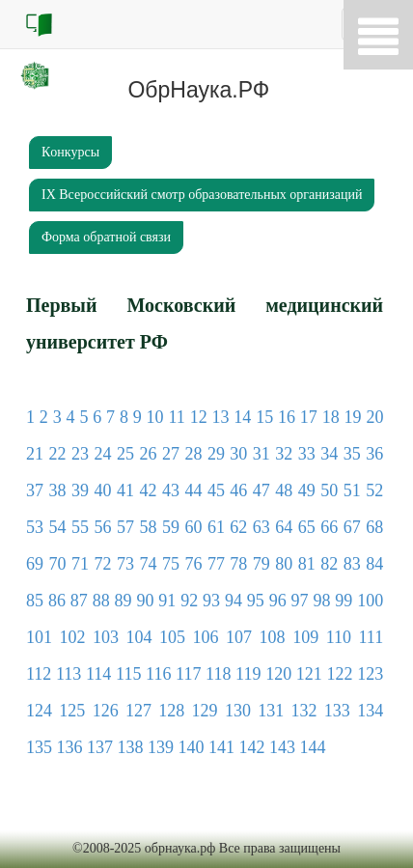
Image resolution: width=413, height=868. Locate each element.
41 (125, 490)
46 (238, 490)
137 (100, 747)
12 (199, 417)
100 (370, 601)
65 (307, 527)
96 (278, 601)
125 (72, 711)
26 (148, 454)
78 (238, 564)
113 (69, 674)
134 (370, 711)
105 (172, 637)
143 (282, 747)
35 (352, 454)
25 (125, 454)
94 (234, 601)
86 (57, 601)
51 (352, 490)
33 (307, 454)
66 (329, 527)
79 (262, 564)
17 (309, 417)
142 (252, 747)
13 (220, 417)
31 (262, 454)
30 (238, 454)
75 (171, 564)
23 (80, 454)
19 (353, 417)
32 (284, 454)
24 (102, 454)
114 (98, 674)
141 (221, 747)
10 (155, 417)
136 (70, 747)
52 (374, 490)
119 (248, 674)
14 (242, 417)
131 (271, 711)
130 (238, 711)
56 (102, 527)
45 (216, 490)
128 (171, 711)
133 (337, 711)
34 (329, 454)
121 (309, 674)
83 (352, 564)
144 (313, 747)
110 (339, 637)
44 (193, 490)
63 (262, 527)
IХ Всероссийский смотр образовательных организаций (202, 195)
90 (145, 601)
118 (218, 674)
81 (307, 564)
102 (73, 637)
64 (284, 527)
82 (329, 564)
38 (57, 490)
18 (331, 417)
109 (305, 637)
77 (216, 564)
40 (102, 490)
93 (211, 601)
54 (57, 527)
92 (189, 601)
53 (35, 527)
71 (80, 564)
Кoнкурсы (70, 152)
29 (216, 454)
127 (138, 711)
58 (148, 527)
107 (239, 637)
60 (193, 527)
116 (158, 674)
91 (167, 601)
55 (80, 527)
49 (307, 490)
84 (374, 564)
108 (273, 637)
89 (124, 601)
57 (125, 527)
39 (80, 490)
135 (39, 747)
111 (372, 637)
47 (262, 490)
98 (321, 601)
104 (139, 637)
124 (39, 711)
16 (287, 417)
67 (352, 527)
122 (339, 674)
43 (171, 490)
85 (35, 601)
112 (39, 674)
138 (131, 747)
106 (206, 637)
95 (256, 601)
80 (284, 564)
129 (205, 711)
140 (192, 747)
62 (238, 527)
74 (148, 564)
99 (344, 601)
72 (102, 564)
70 (57, 564)
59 (171, 527)
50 (329, 490)
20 (374, 417)
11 (176, 417)
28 (193, 454)
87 (79, 601)
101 (39, 637)
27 (171, 454)
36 (374, 454)
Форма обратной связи (106, 237)
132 (304, 711)
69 (35, 564)
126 (106, 711)
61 (216, 527)
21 (35, 454)
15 (264, 417)
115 (128, 674)
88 (101, 601)
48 (284, 490)
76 (193, 564)
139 (161, 747)
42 (148, 490)
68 (374, 527)
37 (35, 490)
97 (300, 601)
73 (125, 564)
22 (57, 454)
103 (106, 637)
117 (188, 674)
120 (278, 674)
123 (370, 674)
